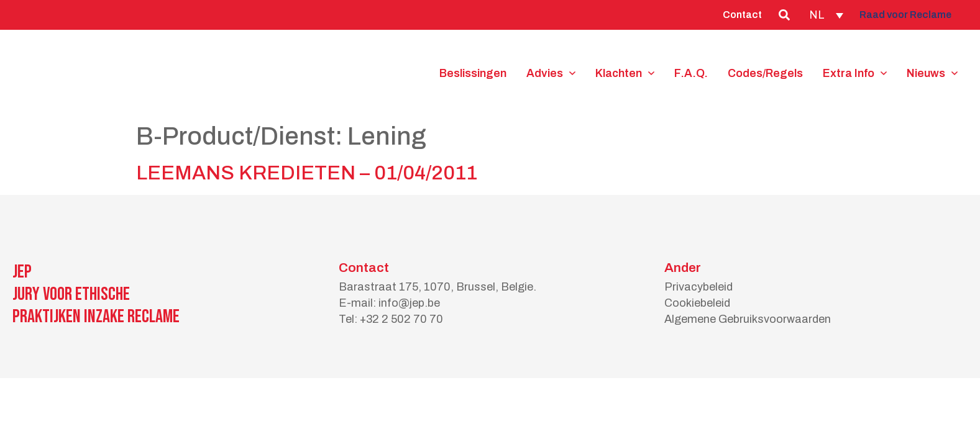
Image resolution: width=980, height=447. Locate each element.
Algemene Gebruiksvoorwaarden (748, 319)
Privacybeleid (698, 287)
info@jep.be (409, 303)
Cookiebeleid (697, 303)
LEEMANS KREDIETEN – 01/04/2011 (307, 173)
